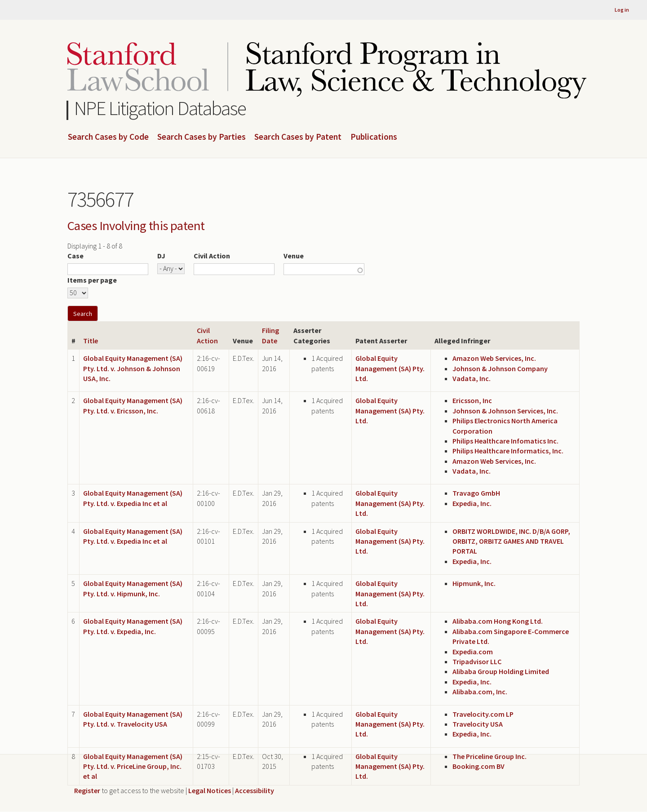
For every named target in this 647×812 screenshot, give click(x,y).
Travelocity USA (478, 724)
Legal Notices (210, 790)
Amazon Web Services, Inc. (494, 358)
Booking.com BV (479, 766)
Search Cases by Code (108, 137)
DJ (161, 256)
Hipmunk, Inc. (474, 583)
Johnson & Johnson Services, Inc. (505, 411)
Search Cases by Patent (298, 137)
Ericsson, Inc (472, 400)
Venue (294, 256)
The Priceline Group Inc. (490, 756)
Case (75, 256)
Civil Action (212, 256)
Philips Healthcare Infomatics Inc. (505, 441)
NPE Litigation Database (160, 108)
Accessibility (255, 790)
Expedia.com (473, 652)
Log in (622, 10)
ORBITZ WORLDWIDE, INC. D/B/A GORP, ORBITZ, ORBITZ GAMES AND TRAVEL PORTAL (511, 541)
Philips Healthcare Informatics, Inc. (508, 451)
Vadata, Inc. (472, 378)
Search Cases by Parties (202, 137)
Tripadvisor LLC (477, 661)
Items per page (92, 280)
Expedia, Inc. (472, 503)
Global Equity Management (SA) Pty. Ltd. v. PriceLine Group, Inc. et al (133, 766)
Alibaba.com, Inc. (480, 692)
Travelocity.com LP (483, 714)
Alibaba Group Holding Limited (501, 671)
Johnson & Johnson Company (500, 368)
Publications (374, 137)
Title (91, 341)
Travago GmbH (476, 493)
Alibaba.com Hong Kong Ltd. (498, 621)
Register (87, 790)
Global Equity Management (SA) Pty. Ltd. (390, 368)
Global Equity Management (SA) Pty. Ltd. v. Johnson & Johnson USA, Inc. (133, 368)
